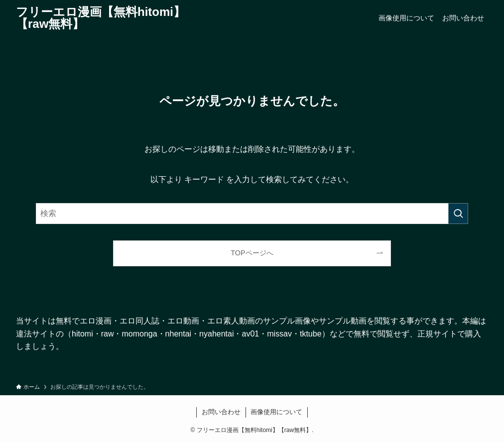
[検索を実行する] (458, 214)
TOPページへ (252, 253)
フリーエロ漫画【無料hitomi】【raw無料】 (101, 18)
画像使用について (276, 412)
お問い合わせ (221, 412)
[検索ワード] (252, 214)
